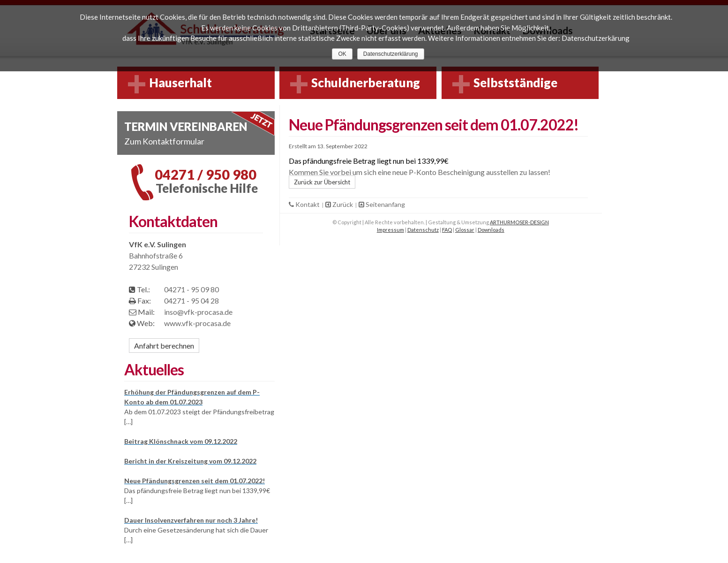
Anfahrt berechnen (164, 346)
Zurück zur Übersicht (322, 182)
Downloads (491, 230)
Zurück (340, 204)
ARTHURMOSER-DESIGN (519, 222)
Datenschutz (423, 230)
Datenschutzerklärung (391, 54)
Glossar (465, 230)
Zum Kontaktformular (164, 141)
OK (342, 54)
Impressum (390, 230)
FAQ (447, 230)
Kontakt (305, 204)
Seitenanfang (382, 204)
